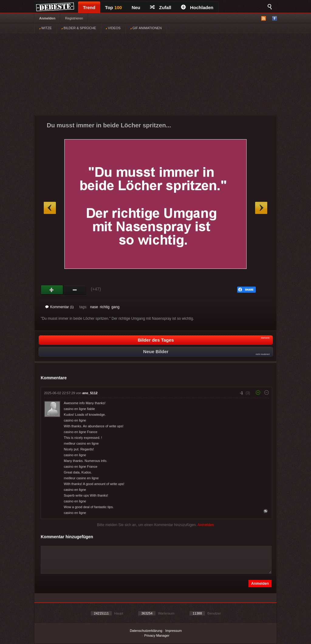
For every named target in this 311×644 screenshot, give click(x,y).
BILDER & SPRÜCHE (79, 28)
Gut (52, 290)
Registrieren (74, 18)
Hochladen (197, 7)
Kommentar (60, 307)
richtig (105, 307)
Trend (89, 7)
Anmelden (47, 18)
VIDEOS (113, 28)
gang (116, 307)
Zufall (161, 7)
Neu (136, 7)
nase (94, 307)
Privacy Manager (157, 635)
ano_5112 (90, 393)
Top (114, 7)
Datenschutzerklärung (146, 631)
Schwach (75, 290)
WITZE (45, 28)
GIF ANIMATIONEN (146, 28)
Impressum (173, 631)
